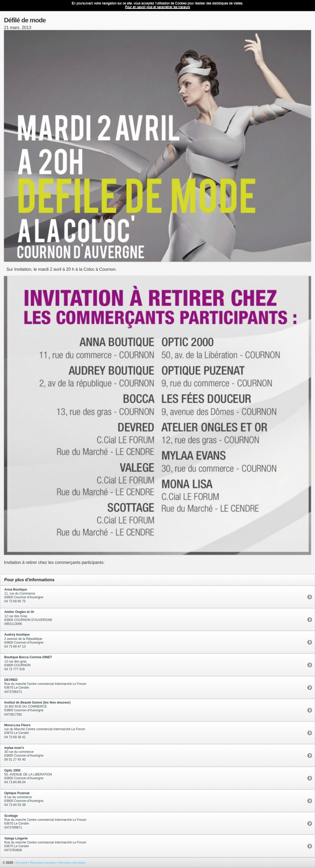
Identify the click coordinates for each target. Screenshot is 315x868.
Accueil (21, 863)
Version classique (72, 863)
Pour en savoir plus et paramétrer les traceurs (158, 7)
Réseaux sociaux (43, 863)
